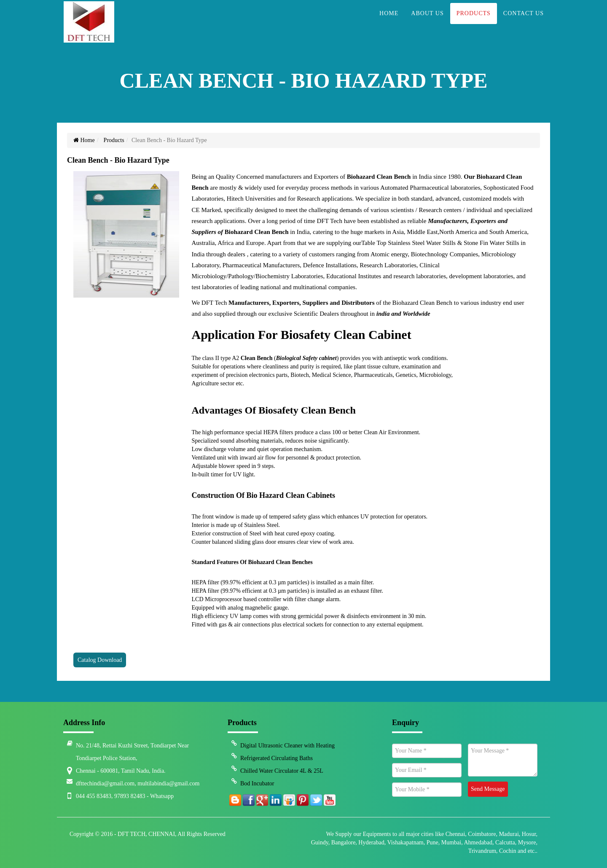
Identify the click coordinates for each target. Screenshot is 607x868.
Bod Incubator (257, 783)
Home (389, 23)
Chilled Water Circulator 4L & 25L (282, 771)
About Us (427, 23)
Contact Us (524, 23)
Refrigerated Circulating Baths (277, 758)
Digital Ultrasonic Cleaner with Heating (287, 746)
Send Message (488, 789)
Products (474, 23)
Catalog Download (100, 660)
